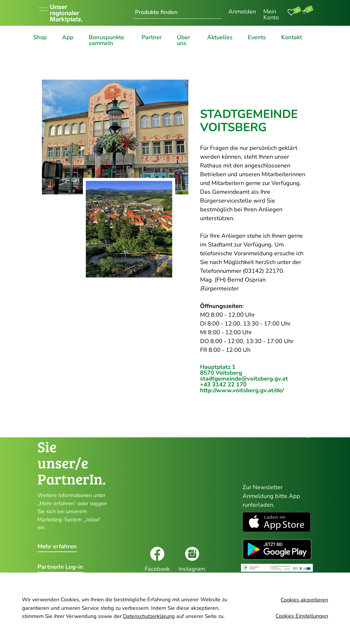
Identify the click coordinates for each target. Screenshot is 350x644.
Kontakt (292, 38)
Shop (40, 38)
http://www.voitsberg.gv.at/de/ (242, 390)
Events (257, 38)
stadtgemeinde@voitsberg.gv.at (244, 379)
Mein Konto (271, 14)
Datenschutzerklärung (149, 616)
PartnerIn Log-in (60, 567)
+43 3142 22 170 (223, 384)
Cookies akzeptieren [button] (304, 600)
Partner (152, 38)
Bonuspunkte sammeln (106, 40)
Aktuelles (220, 38)
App (68, 38)
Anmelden (242, 12)
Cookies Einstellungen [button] (302, 616)
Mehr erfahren (57, 547)
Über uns (183, 40)
